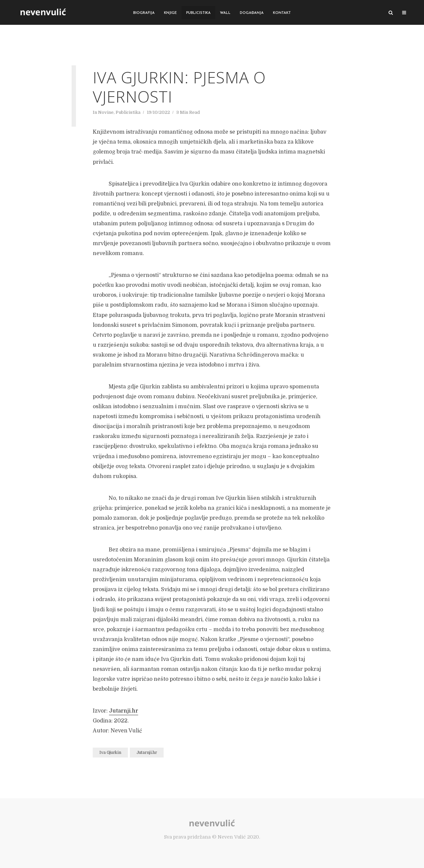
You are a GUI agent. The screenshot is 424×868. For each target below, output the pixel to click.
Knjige (170, 13)
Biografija (144, 13)
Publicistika (198, 13)
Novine (106, 112)
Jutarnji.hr (124, 711)
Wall (225, 13)
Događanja (252, 13)
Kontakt (282, 13)
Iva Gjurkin (110, 753)
